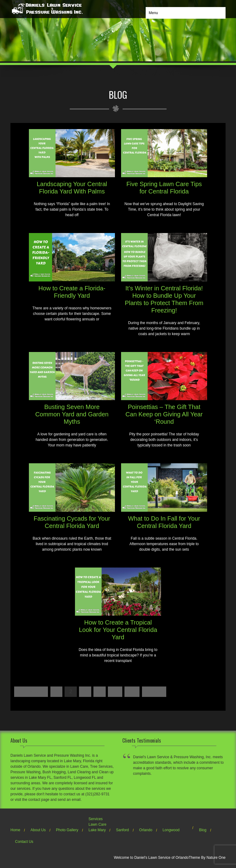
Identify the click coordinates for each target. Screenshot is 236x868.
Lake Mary (97, 830)
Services (96, 819)
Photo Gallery (67, 830)
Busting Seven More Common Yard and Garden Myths (72, 414)
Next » (154, 692)
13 (132, 692)
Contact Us (24, 842)
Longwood (171, 830)
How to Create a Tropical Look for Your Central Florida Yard (118, 630)
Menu (153, 13)
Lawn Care (97, 824)
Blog (203, 830)
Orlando (146, 830)
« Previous (31, 692)
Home (15, 830)
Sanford (122, 830)
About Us (38, 830)
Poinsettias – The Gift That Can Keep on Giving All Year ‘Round (164, 414)
